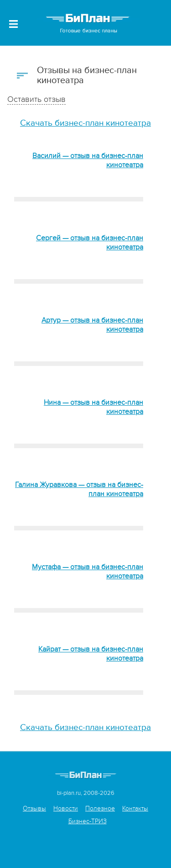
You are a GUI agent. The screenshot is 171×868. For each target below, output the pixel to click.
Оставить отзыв (36, 99)
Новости (66, 808)
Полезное (100, 808)
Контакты (135, 808)
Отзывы (34, 808)
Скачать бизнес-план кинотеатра (85, 123)
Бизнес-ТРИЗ (88, 821)
